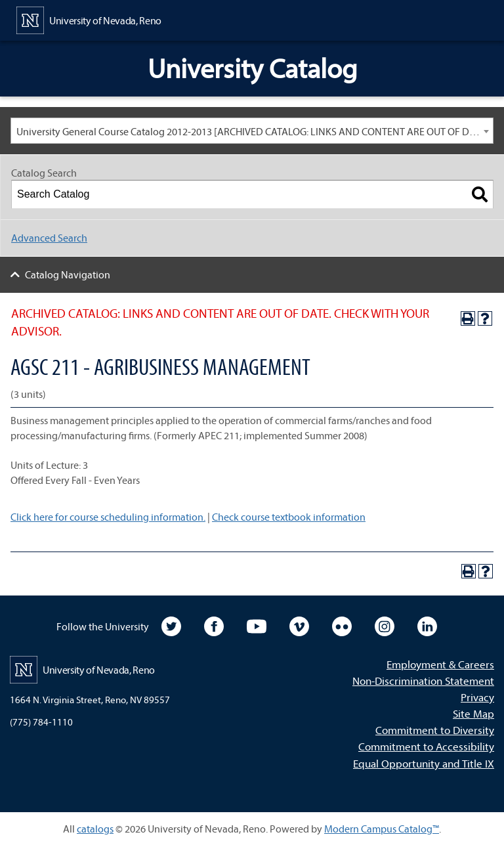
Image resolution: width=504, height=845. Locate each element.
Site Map (473, 713)
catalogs (95, 829)
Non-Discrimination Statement (423, 681)
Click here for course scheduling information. (108, 517)
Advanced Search (49, 238)
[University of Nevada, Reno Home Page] (89, 19)
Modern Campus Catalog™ (382, 829)
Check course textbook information (289, 517)
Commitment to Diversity (435, 730)
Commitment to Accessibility (426, 746)
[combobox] (252, 131)
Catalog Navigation (68, 274)
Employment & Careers (440, 664)
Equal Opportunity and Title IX (424, 763)
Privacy (477, 697)
